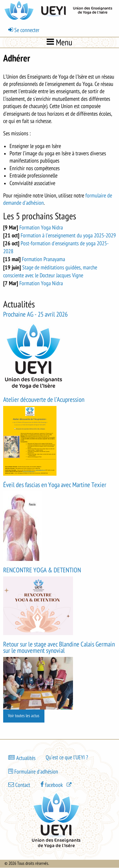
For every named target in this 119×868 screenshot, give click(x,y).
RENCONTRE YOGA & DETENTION (42, 570)
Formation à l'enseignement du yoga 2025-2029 (68, 235)
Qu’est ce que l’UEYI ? (67, 757)
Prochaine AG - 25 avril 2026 (35, 315)
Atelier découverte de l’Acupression (44, 400)
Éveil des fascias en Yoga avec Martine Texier (55, 485)
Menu (60, 42)
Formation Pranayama (43, 259)
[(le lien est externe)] (56, 785)
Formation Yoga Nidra (41, 228)
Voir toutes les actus (24, 716)
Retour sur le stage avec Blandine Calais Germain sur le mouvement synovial (59, 648)
